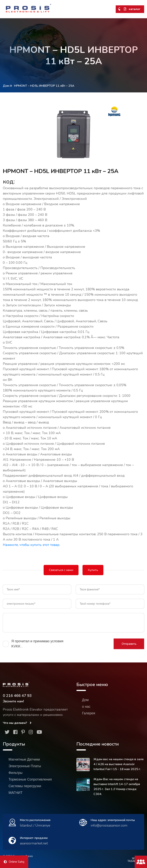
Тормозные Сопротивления (30, 779)
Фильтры (15, 773)
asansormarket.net (34, 843)
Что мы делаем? (17, 723)
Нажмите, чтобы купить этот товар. (31, 545)
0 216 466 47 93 (17, 696)
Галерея (89, 713)
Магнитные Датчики (24, 759)
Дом (6, 86)
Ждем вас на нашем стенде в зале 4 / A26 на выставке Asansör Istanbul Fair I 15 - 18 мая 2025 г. (119, 764)
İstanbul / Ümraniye (35, 825)
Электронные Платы (25, 766)
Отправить (129, 644)
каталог (132, 9)
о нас (86, 707)
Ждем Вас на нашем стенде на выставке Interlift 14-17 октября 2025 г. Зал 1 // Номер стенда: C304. (117, 787)
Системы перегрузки (25, 786)
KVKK (16, 646)
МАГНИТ (16, 793)
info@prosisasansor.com (109, 825)
